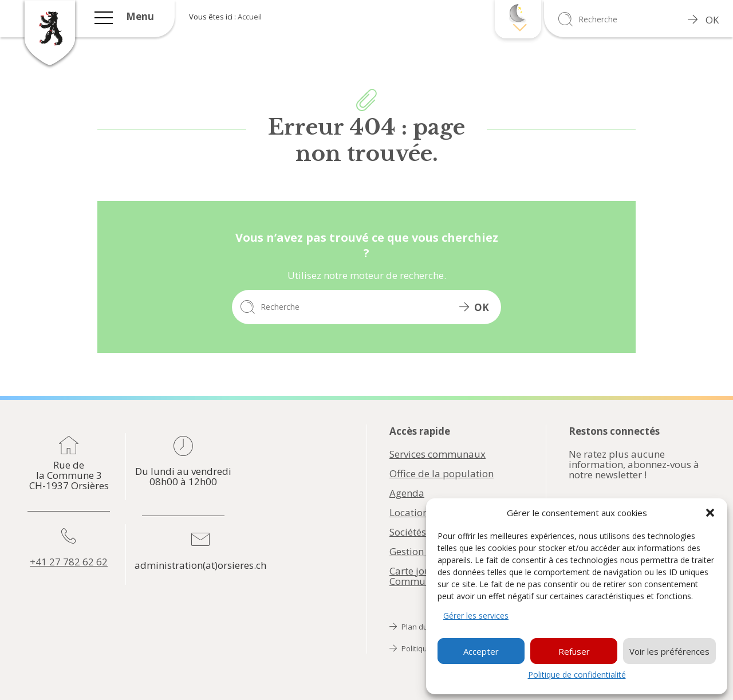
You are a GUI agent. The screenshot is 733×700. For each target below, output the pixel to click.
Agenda (407, 493)
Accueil (250, 17)
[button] (710, 513)
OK (703, 20)
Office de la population (442, 474)
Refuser (574, 651)
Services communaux (438, 454)
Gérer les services (476, 616)
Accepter (481, 651)
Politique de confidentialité (577, 675)
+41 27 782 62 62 (69, 562)
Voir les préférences (669, 651)
